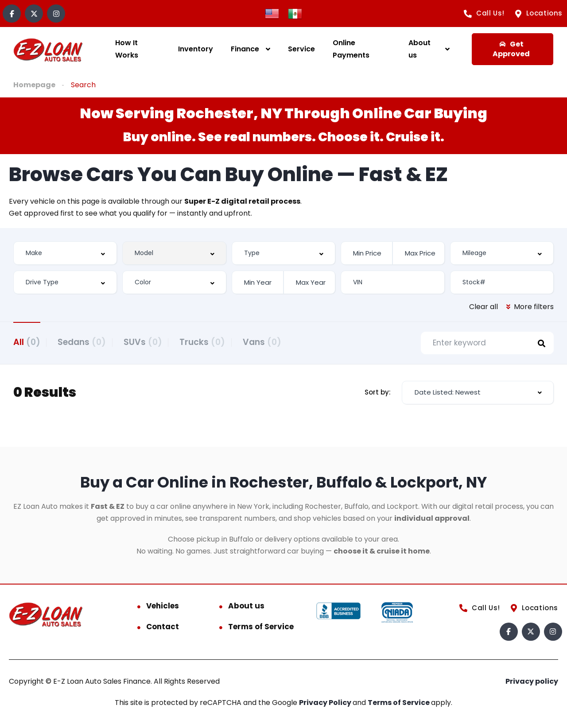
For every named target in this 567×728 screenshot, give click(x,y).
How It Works (127, 49)
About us (419, 49)
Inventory (196, 49)
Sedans (87, 342)
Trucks (216, 342)
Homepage (34, 85)
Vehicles (163, 607)
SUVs (152, 342)
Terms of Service (261, 628)
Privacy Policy (326, 704)
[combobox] (65, 253)
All (27, 342)
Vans (281, 342)
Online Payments (351, 49)
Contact (163, 628)
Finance (245, 49)
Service (301, 49)
